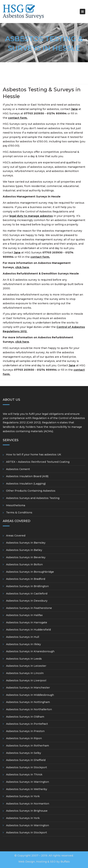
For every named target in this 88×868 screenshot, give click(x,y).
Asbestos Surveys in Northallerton (29, 709)
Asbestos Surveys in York (23, 796)
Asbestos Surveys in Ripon (24, 738)
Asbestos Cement (18, 469)
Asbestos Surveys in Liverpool (26, 680)
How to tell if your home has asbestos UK (34, 454)
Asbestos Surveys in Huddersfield (28, 630)
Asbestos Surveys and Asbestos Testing (33, 498)
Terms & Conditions (19, 512)
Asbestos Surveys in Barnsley (26, 543)
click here (22, 267)
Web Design (27, 862)
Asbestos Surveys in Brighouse (27, 811)
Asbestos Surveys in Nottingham (28, 702)
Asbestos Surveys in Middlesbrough (30, 695)
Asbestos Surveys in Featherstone (29, 608)
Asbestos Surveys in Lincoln (25, 673)
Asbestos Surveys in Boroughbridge (30, 572)
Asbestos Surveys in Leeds (24, 659)
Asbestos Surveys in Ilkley (23, 644)
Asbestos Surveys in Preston (25, 731)
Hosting (41, 862)
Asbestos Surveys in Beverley (26, 557)
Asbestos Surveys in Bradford (26, 579)
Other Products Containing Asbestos (31, 491)
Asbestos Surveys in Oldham (25, 717)
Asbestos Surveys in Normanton (28, 804)
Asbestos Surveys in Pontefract (27, 724)
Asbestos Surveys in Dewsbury (27, 601)
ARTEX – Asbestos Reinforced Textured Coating (38, 462)
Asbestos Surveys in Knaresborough (30, 651)
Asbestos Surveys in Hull (23, 637)
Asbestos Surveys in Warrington (27, 782)
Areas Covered (16, 536)
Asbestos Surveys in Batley (24, 550)
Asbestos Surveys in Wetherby (27, 789)
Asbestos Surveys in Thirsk (24, 775)
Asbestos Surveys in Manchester (28, 688)
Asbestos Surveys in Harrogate (27, 622)
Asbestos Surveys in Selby (24, 753)
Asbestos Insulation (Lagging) (26, 484)
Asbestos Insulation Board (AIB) (27, 476)
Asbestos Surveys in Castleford (27, 594)
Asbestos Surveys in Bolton (24, 564)
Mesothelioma (16, 505)
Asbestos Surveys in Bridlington (27, 586)
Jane (72, 365)
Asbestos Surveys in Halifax (24, 615)
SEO (53, 862)
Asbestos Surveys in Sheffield (26, 760)
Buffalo (65, 862)
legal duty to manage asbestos (31, 216)
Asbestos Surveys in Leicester (26, 666)
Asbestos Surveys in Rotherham (27, 746)
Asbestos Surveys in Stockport (26, 767)
